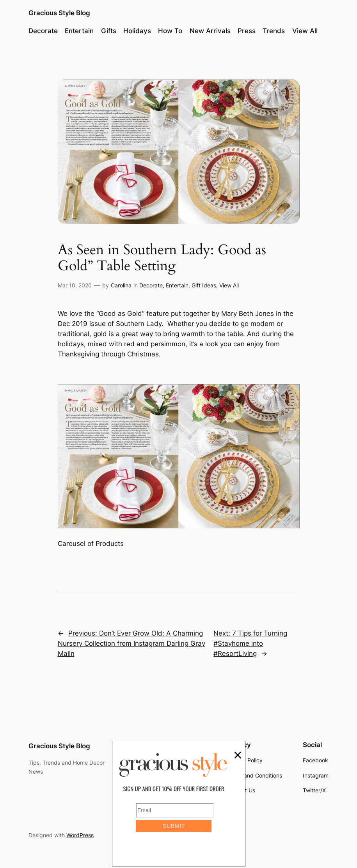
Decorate (151, 285)
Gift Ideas (204, 285)
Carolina (121, 285)
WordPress (80, 835)
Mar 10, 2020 (75, 285)
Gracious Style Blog (59, 13)
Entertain (177, 285)
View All (229, 285)
